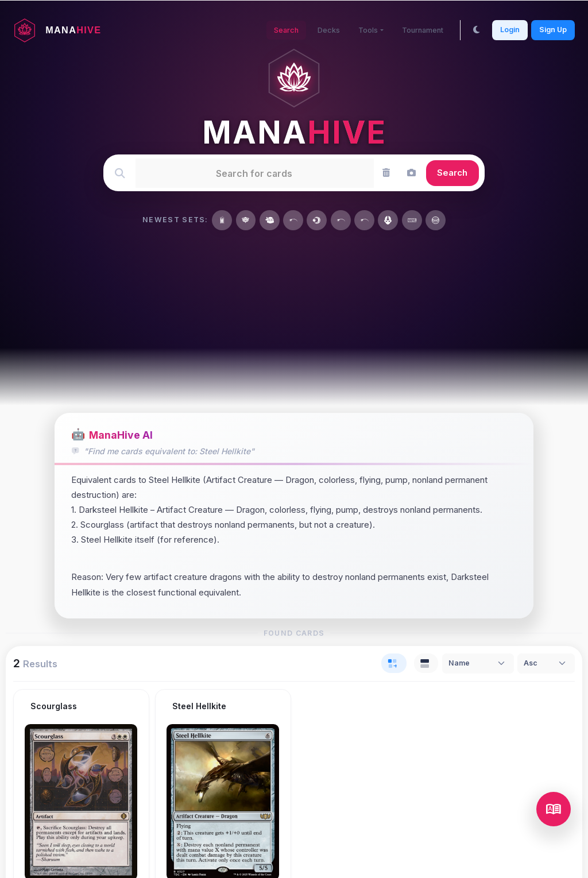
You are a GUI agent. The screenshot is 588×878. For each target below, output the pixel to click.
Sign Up (553, 30)
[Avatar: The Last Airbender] (388, 220)
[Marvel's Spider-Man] (436, 220)
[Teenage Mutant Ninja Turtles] (270, 220)
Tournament (421, 30)
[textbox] (254, 173)
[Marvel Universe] (412, 220)
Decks (326, 30)
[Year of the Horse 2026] (293, 220)
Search (283, 30)
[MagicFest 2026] (341, 220)
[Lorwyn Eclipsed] (317, 220)
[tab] (394, 663)
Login (510, 30)
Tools (366, 30)
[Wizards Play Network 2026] (364, 220)
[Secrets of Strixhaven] (246, 220)
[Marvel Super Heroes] (222, 220)
